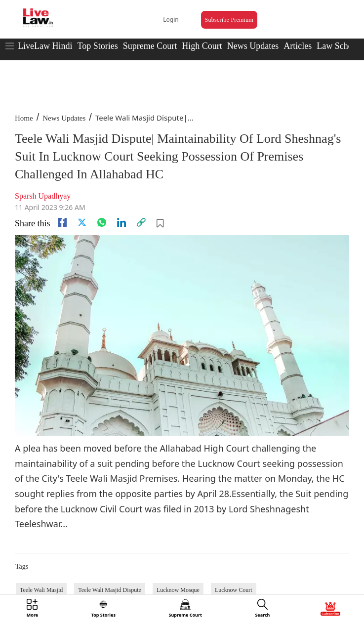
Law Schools (340, 46)
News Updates (253, 46)
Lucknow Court (234, 590)
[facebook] (62, 222)
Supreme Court (150, 46)
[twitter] (82, 222)
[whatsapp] (102, 222)
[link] (141, 222)
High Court (202, 46)
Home (24, 118)
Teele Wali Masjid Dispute (110, 590)
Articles (298, 46)
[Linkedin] (121, 222)
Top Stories (97, 46)
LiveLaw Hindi (45, 46)
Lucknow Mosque (178, 590)
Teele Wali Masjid (41, 590)
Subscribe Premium (229, 20)
